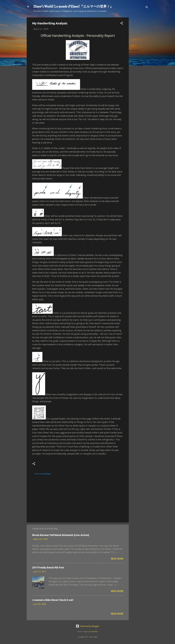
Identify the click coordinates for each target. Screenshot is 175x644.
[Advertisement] (140, 58)
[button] (122, 24)
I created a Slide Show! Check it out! (53, 600)
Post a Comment (43, 474)
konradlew (94, 632)
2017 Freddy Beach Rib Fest (48, 567)
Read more (117, 559)
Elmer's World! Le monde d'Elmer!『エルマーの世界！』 (73, 7)
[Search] (147, 7)
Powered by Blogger (88, 626)
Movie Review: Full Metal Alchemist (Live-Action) (61, 535)
